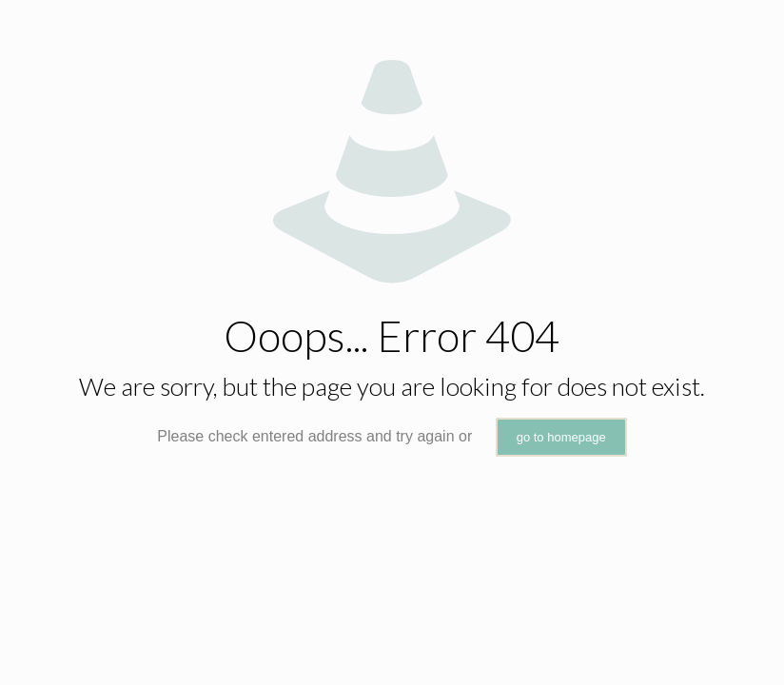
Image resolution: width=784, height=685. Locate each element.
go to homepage (561, 437)
